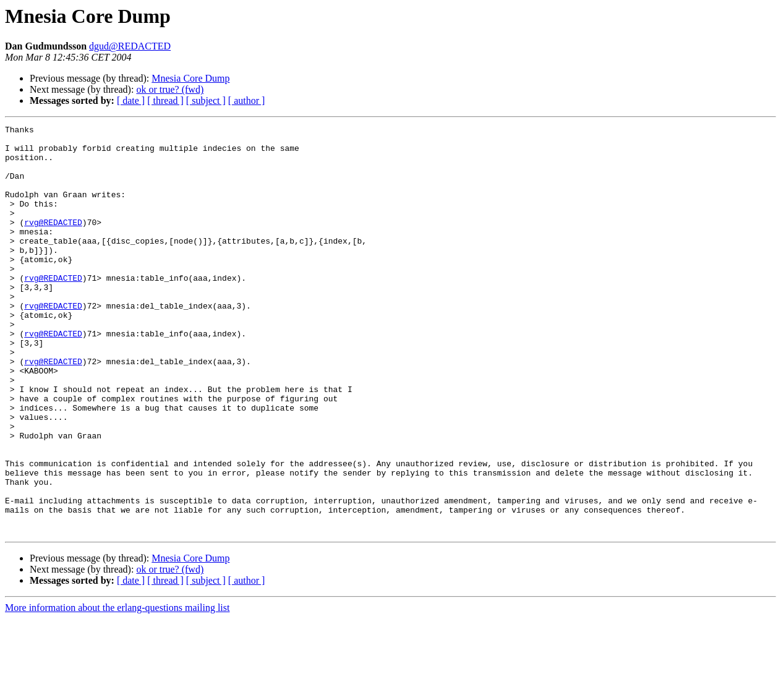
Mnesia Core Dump (190, 78)
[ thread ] (165, 100)
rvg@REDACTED (53, 242)
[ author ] (247, 100)
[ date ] (131, 100)
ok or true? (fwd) (170, 89)
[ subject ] (206, 100)
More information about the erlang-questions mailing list (117, 689)
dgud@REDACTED (130, 46)
